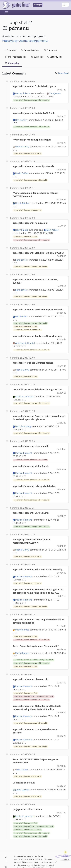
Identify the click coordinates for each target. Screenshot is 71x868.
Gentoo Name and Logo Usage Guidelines (31, 862)
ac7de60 (62, 567)
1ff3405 (62, 620)
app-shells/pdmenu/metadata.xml (27, 152)
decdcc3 (62, 310)
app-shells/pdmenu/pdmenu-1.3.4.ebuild (30, 455)
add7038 (62, 169)
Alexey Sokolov (23, 93)
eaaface (62, 778)
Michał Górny (22, 146)
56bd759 (62, 804)
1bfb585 (62, 758)
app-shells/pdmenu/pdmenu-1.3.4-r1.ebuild (31, 238)
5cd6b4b (62, 445)
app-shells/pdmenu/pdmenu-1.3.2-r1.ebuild (31, 633)
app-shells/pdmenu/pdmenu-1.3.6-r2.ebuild (31, 100)
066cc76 (62, 116)
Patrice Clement (24, 449)
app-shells (20, 22)
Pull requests (16, 57)
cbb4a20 (62, 728)
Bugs (37, 57)
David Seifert (22, 172)
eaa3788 (62, 225)
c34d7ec (62, 590)
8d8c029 (62, 465)
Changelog (12, 63)
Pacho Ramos (22, 623)
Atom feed (62, 73)
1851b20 (62, 511)
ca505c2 (62, 284)
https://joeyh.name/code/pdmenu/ (25, 41)
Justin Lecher (22, 781)
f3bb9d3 (62, 337)
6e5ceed (62, 485)
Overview (11, 50)
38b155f (62, 198)
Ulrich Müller (22, 202)
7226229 (62, 419)
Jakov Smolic (22, 228)
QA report (50, 50)
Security (55, 57)
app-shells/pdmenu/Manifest (25, 235)
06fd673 (62, 142)
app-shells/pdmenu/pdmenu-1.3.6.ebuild (30, 179)
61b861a (62, 389)
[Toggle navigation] (6, 13)
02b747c (62, 676)
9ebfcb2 (62, 643)
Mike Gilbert (22, 761)
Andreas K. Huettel (25, 340)
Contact (66, 848)
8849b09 (62, 541)
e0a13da (62, 90)
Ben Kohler (21, 119)
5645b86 (62, 254)
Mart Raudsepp (23, 422)
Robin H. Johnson (24, 393)
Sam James (55, 93)
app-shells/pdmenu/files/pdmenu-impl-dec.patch (33, 653)
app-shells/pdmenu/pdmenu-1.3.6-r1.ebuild (31, 126)
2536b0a (62, 705)
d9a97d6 (62, 363)
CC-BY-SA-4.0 (38, 859)
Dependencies (30, 50)
